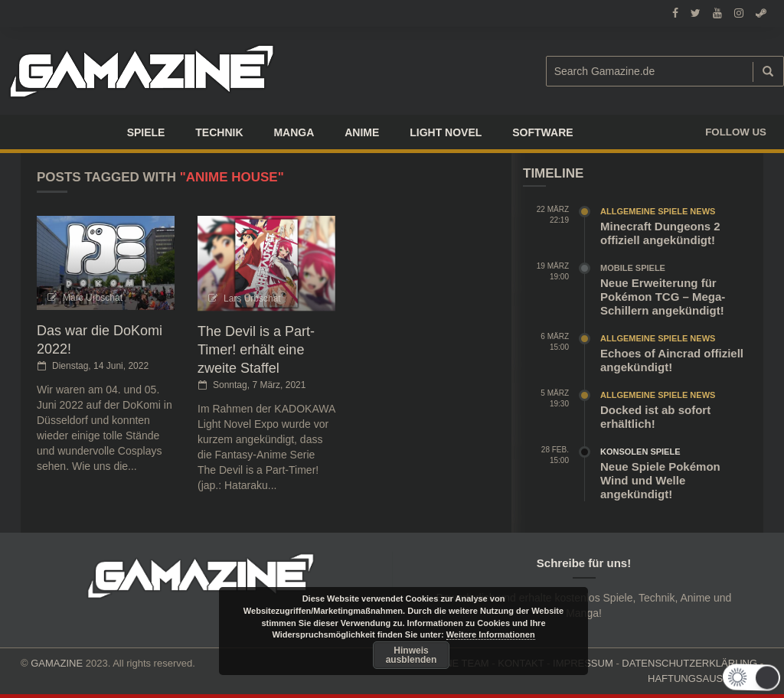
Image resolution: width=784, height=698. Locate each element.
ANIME (362, 132)
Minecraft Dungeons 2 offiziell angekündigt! (660, 233)
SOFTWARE (542, 132)
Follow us (736, 132)
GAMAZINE (57, 663)
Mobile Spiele (633, 268)
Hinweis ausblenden (412, 655)
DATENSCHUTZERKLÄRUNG (689, 663)
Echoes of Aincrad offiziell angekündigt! (672, 360)
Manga (294, 132)
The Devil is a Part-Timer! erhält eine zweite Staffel (256, 350)
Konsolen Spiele (640, 452)
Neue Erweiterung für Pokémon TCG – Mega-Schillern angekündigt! (663, 297)
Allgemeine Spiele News (658, 211)
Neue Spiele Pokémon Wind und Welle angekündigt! (660, 480)
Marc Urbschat (93, 298)
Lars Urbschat (252, 298)
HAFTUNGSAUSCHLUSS (706, 678)
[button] (753, 677)
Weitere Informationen (491, 634)
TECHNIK (219, 132)
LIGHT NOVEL (446, 132)
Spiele (146, 132)
